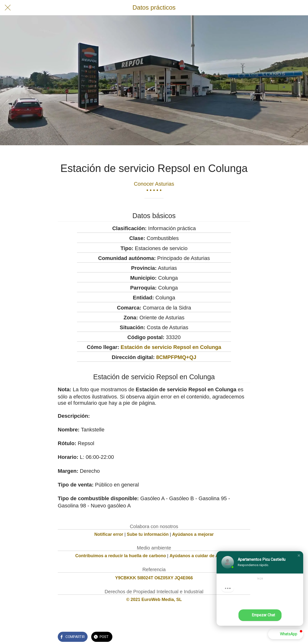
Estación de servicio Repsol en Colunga (171, 347)
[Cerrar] (8, 8)
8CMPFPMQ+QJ (176, 357)
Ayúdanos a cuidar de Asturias (201, 556)
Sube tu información (148, 534)
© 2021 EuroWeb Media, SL (154, 600)
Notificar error (109, 534)
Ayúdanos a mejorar (193, 534)
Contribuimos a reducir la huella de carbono (121, 556)
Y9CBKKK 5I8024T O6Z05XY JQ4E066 (154, 578)
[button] (299, 556)
